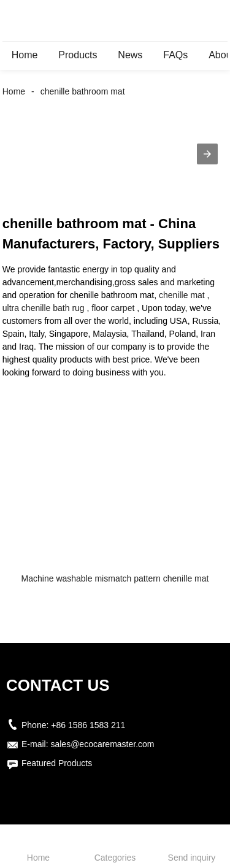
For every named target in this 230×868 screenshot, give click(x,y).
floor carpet (113, 308)
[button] (207, 154)
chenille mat (182, 295)
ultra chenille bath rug (44, 308)
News (130, 55)
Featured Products (57, 763)
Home (25, 55)
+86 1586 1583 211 (88, 725)
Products (78, 55)
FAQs (175, 55)
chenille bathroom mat (83, 91)
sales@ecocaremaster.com (102, 744)
